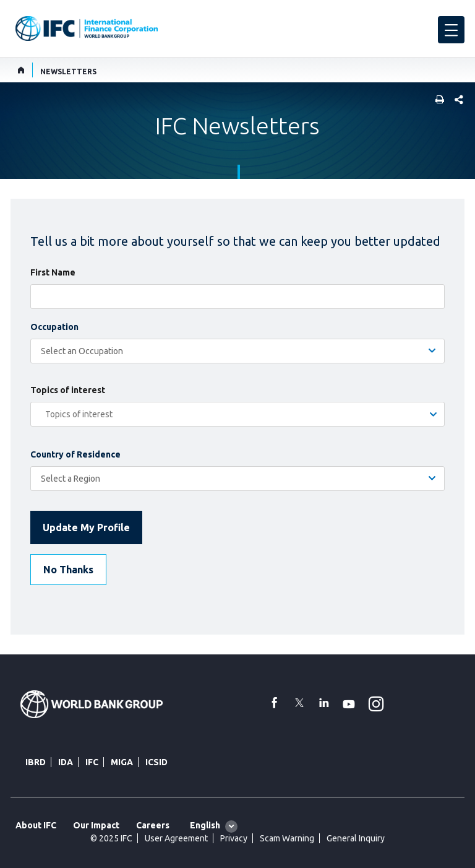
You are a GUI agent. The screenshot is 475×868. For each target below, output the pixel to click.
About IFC (36, 825)
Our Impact (96, 825)
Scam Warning (287, 838)
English (205, 825)
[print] (437, 101)
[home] (21, 70)
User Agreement (176, 838)
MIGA (122, 762)
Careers (153, 825)
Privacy (234, 838)
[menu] (451, 30)
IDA (66, 762)
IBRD (36, 762)
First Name (53, 272)
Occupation (54, 327)
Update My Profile (86, 527)
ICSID (156, 762)
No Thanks (68, 570)
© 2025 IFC (111, 838)
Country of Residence (75, 454)
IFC (92, 762)
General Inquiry (356, 838)
